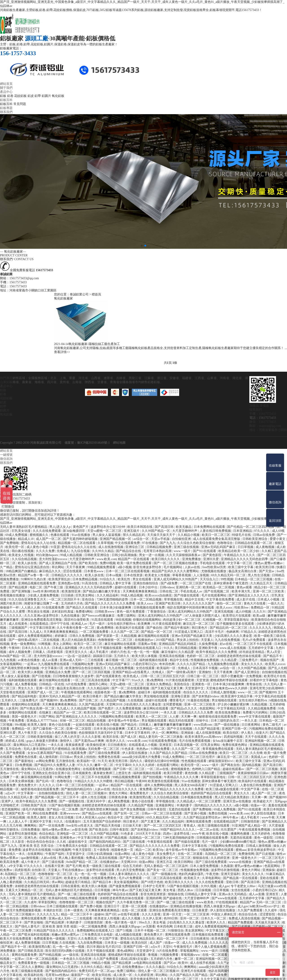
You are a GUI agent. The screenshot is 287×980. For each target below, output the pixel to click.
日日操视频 (204, 890)
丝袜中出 (203, 720)
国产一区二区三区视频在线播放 (176, 563)
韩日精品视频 (124, 781)
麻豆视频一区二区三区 (122, 660)
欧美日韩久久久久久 (166, 559)
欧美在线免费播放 (228, 712)
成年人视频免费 (20, 652)
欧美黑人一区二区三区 (152, 716)
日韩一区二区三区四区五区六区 (163, 676)
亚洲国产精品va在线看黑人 (132, 672)
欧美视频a (79, 749)
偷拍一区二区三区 (229, 603)
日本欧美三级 (184, 926)
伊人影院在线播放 (135, 753)
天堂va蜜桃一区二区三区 (105, 531)
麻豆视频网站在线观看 (154, 636)
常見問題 (20, 104)
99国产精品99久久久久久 (178, 829)
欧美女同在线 (102, 975)
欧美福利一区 (167, 668)
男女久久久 (26, 688)
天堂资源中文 (195, 688)
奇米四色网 (167, 664)
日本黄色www (94, 571)
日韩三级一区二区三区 (203, 676)
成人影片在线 (246, 599)
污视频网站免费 (83, 664)
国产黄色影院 (213, 555)
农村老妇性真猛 (63, 611)
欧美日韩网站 (184, 862)
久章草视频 (105, 543)
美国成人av (259, 757)
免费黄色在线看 (26, 757)
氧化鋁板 (58, 96)
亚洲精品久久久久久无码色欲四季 (245, 559)
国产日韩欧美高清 (31, 951)
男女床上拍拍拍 (188, 640)
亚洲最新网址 (165, 805)
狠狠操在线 (201, 858)
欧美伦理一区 (15, 547)
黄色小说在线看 (60, 724)
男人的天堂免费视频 (131, 870)
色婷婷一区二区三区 (201, 656)
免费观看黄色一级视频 (50, 938)
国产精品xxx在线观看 (97, 813)
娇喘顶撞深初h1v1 (222, 761)
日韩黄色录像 (118, 797)
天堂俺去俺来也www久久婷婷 (227, 688)
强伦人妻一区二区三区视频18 (87, 793)
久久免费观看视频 (129, 708)
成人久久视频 (131, 918)
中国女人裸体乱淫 (224, 914)
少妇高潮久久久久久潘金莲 (234, 636)
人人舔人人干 (18, 821)
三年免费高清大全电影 (72, 846)
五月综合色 (14, 749)
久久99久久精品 (103, 551)
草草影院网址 (48, 902)
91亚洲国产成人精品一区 (250, 825)
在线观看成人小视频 (143, 745)
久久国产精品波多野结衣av (202, 817)
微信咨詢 (6, 459)
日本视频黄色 (82, 773)
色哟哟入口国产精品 (207, 769)
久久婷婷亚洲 (221, 858)
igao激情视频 (30, 858)
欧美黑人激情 (37, 724)
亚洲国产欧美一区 (18, 813)
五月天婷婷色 (261, 833)
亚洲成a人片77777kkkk (42, 720)
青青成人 (190, 825)
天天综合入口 (210, 579)
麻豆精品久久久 (50, 571)
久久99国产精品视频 (252, 668)
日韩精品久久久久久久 (67, 575)
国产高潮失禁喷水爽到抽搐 (21, 668)
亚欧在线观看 (270, 878)
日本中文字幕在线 (195, 846)
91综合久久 (108, 579)
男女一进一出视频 (152, 555)
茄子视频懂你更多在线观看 (236, 623)
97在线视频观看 (227, 902)
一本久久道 (169, 712)
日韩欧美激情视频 (40, 737)
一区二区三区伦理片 (201, 757)
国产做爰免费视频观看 (125, 886)
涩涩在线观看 (73, 571)
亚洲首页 (166, 745)
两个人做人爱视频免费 (211, 946)
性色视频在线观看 (194, 761)
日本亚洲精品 (243, 531)
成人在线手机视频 (203, 963)
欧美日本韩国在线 (140, 527)
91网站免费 (63, 777)
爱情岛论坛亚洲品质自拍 (33, 567)
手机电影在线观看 (213, 563)
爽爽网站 (173, 732)
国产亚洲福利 (135, 817)
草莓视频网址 (190, 951)
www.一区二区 (248, 692)
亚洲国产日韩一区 (235, 728)
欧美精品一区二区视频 (219, 587)
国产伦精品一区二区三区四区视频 (251, 527)
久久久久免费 (46, 551)
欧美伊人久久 (116, 741)
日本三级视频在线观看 (63, 906)
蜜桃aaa (241, 850)
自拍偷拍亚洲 (182, 539)
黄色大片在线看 (255, 603)
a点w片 (11, 793)
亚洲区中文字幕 (41, 821)
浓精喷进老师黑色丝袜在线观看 (239, 656)
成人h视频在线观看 (129, 934)
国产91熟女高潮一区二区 (38, 708)
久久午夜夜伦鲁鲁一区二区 (76, 628)
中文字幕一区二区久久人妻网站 (22, 967)
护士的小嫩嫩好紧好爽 (234, 704)
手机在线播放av (73, 870)
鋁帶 (38, 96)
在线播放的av (145, 640)
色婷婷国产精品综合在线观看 (212, 793)
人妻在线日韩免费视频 (216, 531)
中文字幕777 (121, 680)
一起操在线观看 (84, 724)
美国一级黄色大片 (25, 716)
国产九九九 (168, 543)
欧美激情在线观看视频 (164, 781)
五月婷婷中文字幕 (261, 648)
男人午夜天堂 (28, 732)
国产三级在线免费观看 (105, 753)
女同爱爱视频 (173, 704)
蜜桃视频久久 (39, 535)
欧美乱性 (124, 579)
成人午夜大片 (31, 862)
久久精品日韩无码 (37, 882)
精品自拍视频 (97, 720)
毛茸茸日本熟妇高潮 (158, 551)
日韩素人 (39, 652)
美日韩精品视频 (186, 648)
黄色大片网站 (119, 793)
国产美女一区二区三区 (136, 858)
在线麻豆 (46, 712)
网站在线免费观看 (46, 813)
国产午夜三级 (54, 587)
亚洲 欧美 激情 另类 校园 (60, 926)
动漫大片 (262, 732)
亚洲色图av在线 (69, 583)
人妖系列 (12, 708)
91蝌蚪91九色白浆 (34, 579)
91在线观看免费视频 (163, 741)
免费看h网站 (85, 611)
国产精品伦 (129, 724)
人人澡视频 (202, 575)
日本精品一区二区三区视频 (254, 579)
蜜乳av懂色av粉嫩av (249, 866)
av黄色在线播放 (29, 660)
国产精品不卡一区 (14, 946)
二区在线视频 (50, 640)
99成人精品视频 (72, 555)
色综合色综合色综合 (41, 841)
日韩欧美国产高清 (34, 805)
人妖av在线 (193, 567)
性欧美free (242, 607)
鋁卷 (10, 96)
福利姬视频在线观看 (154, 660)
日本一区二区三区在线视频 (75, 785)
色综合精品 (47, 833)
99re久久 (145, 922)
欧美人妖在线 (28, 563)
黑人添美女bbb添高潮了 (191, 785)
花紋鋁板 (20, 96)
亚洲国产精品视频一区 (116, 539)
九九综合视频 (81, 551)
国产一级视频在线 (72, 801)
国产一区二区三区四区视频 (92, 672)
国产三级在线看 (135, 841)
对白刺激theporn (47, 555)
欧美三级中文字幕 (241, 567)
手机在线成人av (192, 591)
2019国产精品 (165, 640)
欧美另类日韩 (265, 567)
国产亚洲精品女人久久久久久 (249, 595)
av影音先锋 (80, 829)
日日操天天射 (133, 825)
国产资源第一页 (108, 636)
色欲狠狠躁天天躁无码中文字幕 (101, 732)
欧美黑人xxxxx (275, 664)
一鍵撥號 (6, 455)
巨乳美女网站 (85, 595)
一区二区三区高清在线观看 (92, 680)
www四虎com (203, 724)
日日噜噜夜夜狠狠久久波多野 (74, 676)
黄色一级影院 (264, 837)
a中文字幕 (15, 866)
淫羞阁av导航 (148, 644)
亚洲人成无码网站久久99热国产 (176, 579)
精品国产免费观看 (241, 922)
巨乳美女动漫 (22, 531)
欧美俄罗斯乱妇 (60, 579)
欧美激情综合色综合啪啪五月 (86, 668)
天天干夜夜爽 (76, 567)
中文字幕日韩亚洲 (43, 628)
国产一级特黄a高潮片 (24, 640)
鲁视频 (153, 955)
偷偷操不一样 (10, 607)
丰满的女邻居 (53, 910)
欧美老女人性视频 (22, 555)
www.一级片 (183, 551)
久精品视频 (129, 636)
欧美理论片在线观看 (237, 615)
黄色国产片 (81, 527)
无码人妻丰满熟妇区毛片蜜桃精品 (24, 527)
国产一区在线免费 (52, 825)
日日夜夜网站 (251, 724)
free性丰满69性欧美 (47, 591)
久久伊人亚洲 (152, 918)
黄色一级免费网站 (24, 644)
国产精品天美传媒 (108, 825)
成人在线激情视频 (111, 547)
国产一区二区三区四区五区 (163, 825)
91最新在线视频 (199, 700)
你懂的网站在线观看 (26, 704)
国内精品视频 (252, 765)
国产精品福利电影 (25, 696)
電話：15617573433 (263, 418)
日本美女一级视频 (117, 942)
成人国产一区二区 (49, 539)
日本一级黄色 (74, 910)
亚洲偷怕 (205, 672)
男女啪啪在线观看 (157, 696)
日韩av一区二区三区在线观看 (162, 813)
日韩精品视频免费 (159, 547)
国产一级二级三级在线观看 (77, 894)
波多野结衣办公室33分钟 (108, 527)
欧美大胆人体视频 (145, 656)
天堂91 (72, 938)
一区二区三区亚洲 (197, 914)
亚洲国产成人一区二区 (43, 692)
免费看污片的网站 (256, 712)
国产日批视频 (42, 676)
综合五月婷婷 (133, 866)
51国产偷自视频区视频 (65, 805)
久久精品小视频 (189, 535)
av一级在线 (71, 955)
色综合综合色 (248, 914)
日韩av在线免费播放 (204, 753)
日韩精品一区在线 (52, 684)
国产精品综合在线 (129, 551)
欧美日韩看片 (93, 696)
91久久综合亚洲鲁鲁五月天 (28, 599)
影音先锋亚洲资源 (154, 894)
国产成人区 (129, 737)
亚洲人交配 (39, 898)
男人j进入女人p (60, 527)
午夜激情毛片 (183, 946)
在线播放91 (74, 821)
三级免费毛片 (249, 660)
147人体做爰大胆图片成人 (203, 615)
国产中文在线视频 (180, 728)
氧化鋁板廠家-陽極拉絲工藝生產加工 (94, 344)
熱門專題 (6, 378)
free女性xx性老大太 (80, 825)
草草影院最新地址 (237, 619)
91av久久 (138, 680)
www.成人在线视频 (233, 648)
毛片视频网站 (173, 567)
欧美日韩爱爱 (174, 773)
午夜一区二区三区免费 (16, 930)
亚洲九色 (31, 837)
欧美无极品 (184, 527)
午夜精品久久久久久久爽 (182, 777)
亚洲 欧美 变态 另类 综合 (37, 846)
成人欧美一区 (123, 975)
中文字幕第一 (27, 793)
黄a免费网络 (106, 628)
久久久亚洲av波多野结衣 (42, 615)
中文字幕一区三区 (240, 563)
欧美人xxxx (146, 603)
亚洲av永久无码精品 (233, 894)
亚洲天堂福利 (231, 874)
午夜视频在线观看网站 (77, 692)
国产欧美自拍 (89, 563)
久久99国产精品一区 (156, 531)
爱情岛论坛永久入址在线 (39, 543)
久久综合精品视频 (25, 559)
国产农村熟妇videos (206, 696)
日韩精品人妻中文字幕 (116, 583)
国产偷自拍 (155, 628)
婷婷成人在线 (15, 741)
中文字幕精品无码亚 (232, 708)
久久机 (62, 841)
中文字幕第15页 (53, 668)
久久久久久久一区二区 (226, 942)
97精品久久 (249, 632)
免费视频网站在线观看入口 (143, 648)
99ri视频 (21, 724)
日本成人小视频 (269, 599)
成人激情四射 (49, 757)
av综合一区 (142, 539)
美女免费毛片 (166, 854)
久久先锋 (256, 753)
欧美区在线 (111, 737)
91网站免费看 (161, 749)
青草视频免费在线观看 (218, 749)
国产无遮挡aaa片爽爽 (90, 741)
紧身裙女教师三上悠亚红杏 (113, 773)
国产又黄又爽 (151, 821)
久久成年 (30, 902)
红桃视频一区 (213, 619)
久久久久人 (47, 785)
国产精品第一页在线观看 (241, 878)
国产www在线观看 (225, 898)
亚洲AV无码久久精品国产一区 (60, 696)
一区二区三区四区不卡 (65, 599)
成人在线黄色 (18, 623)
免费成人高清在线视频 (102, 858)
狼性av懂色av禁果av (56, 829)
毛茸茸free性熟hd (58, 975)
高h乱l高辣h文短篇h (135, 959)
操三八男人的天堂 (68, 737)
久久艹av (223, 963)
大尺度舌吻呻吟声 (185, 531)
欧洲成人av (80, 623)
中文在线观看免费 (128, 543)
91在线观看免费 (54, 607)
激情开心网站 (99, 684)
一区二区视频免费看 (95, 632)
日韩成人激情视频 (224, 692)
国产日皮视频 (265, 854)
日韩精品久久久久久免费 (196, 712)
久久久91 (260, 611)
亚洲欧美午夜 (209, 648)
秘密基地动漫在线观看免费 (218, 716)
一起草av (30, 664)
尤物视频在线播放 (214, 571)
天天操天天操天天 (268, 922)
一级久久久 (276, 603)
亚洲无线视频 (224, 611)
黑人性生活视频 (259, 575)
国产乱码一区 (46, 781)
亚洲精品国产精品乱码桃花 (178, 644)
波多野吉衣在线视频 (37, 850)
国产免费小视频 (91, 906)
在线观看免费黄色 (104, 878)
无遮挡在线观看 (180, 809)
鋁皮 (31, 96)
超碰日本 (145, 692)
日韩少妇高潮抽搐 (125, 555)
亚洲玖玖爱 (211, 559)
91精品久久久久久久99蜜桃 (94, 781)
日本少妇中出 (149, 587)
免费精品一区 (261, 607)
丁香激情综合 (157, 611)
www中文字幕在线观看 (255, 716)
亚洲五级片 (132, 531)
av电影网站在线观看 (148, 963)
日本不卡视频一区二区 (150, 930)
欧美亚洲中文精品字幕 (237, 696)
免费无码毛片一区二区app (97, 971)
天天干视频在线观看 (108, 648)
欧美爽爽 (144, 623)
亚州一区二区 (190, 918)
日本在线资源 (134, 575)
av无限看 (149, 926)
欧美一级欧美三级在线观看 (102, 866)
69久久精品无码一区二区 (229, 575)
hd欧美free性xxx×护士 (265, 906)
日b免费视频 (24, 765)
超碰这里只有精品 (78, 882)
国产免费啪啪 (10, 543)
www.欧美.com (107, 559)
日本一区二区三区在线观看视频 (128, 571)
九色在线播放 (71, 615)
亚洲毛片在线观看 (194, 971)
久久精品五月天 (262, 583)
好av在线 (226, 644)
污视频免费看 (170, 955)
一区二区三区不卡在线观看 (254, 644)
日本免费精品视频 (85, 579)
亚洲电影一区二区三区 (73, 833)
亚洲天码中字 (96, 801)
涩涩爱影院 (268, 914)
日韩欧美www (105, 611)
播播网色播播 (240, 833)
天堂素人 (207, 640)
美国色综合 (182, 684)
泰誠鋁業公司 (79, 294)
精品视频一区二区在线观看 (77, 543)
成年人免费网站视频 (159, 785)
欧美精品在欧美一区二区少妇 (239, 551)
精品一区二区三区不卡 (77, 914)
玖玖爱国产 (229, 829)
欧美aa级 (259, 615)
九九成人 (36, 632)
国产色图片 (107, 708)
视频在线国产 (270, 660)
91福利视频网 (61, 850)
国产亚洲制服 (22, 591)
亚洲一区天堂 (46, 688)
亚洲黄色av (68, 837)
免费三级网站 (127, 615)
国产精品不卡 (273, 656)
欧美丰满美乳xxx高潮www (204, 737)
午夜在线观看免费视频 (255, 829)
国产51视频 (125, 930)
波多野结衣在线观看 (101, 870)
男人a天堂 (274, 652)
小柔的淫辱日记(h (145, 664)
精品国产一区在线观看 (134, 559)
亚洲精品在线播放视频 (186, 906)
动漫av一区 (259, 805)
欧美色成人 (132, 676)
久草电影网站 (212, 878)
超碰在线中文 (78, 841)
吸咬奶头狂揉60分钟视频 (162, 761)
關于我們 (6, 88)
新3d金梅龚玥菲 (74, 531)
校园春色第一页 (106, 692)
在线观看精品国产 (226, 821)
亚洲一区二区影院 (79, 728)
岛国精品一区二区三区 (145, 837)
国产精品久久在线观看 (82, 607)
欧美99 (183, 963)
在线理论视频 (49, 837)
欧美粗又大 (192, 878)
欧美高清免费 (10, 862)
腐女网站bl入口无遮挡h (30, 745)
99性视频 (227, 579)
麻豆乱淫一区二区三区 (199, 623)
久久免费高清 (88, 938)
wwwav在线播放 (241, 862)
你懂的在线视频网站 (147, 619)
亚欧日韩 (233, 882)
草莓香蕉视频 (182, 575)
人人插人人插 (31, 607)
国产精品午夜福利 (177, 628)
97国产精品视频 (116, 837)
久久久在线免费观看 (47, 531)
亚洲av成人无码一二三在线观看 (82, 660)
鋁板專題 (6, 108)
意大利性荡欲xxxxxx (54, 559)
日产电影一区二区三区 (269, 926)
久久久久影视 (92, 737)
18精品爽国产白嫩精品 (22, 571)
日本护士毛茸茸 (154, 886)
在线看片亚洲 (55, 866)
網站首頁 (6, 84)
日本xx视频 (114, 575)
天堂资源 (202, 680)
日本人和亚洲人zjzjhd (91, 817)
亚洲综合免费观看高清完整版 (42, 619)
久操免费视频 (209, 644)
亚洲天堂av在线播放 (238, 801)
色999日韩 (171, 918)
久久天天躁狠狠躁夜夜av (184, 555)
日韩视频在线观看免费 (150, 607)
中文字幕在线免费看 (221, 599)
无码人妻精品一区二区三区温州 (166, 866)
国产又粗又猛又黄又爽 (167, 688)
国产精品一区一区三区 (157, 632)
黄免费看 (146, 789)
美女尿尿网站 (195, 930)
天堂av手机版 (161, 539)
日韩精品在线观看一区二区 (254, 543)
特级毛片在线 (242, 535)
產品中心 (6, 92)
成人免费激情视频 (28, 942)
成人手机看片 (99, 652)
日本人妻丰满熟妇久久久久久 (129, 874)
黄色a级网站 (126, 951)
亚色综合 (89, 599)
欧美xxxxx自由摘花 (159, 595)
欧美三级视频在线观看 (214, 825)
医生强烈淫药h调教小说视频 (65, 951)
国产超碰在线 (173, 898)
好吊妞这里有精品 (252, 652)
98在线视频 (123, 619)
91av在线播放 (81, 535)
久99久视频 (209, 886)
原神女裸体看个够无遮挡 (231, 583)
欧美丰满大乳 (241, 591)
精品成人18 (26, 539)
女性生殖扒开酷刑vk (122, 623)
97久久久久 (262, 531)
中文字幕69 (123, 765)
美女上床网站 (63, 644)
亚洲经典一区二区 (189, 587)
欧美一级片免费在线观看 (135, 563)
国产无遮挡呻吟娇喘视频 (81, 539)
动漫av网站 (123, 854)
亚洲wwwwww (70, 813)
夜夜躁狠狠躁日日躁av (254, 773)
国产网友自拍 (231, 765)
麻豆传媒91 (169, 652)
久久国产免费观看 (13, 753)
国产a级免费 (170, 583)
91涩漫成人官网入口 (189, 632)
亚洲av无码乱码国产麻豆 (219, 547)
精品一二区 (143, 850)
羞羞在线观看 (278, 805)
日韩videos (167, 587)
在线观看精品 (39, 623)
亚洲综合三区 (135, 547)
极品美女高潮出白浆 (243, 571)
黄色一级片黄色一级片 (121, 922)
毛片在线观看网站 (214, 595)
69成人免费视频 (17, 535)
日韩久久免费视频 (82, 636)
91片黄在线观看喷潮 (167, 623)
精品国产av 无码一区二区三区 (261, 902)
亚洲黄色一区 (202, 684)
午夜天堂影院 (82, 850)
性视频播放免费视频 (205, 660)
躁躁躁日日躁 (103, 656)
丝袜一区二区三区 (73, 720)
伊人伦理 (86, 648)
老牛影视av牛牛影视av (124, 720)
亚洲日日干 (112, 906)
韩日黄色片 (200, 628)
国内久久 (137, 761)
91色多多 (128, 749)
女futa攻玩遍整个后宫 (228, 741)
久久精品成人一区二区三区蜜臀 (199, 801)
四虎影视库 (56, 652)
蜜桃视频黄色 (181, 769)
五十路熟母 (102, 850)
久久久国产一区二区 (125, 632)
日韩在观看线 (71, 886)
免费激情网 (246, 854)
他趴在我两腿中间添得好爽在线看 (191, 607)
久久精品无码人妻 (21, 797)
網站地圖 (119, 442)
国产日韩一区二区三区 (129, 769)
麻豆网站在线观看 (156, 708)
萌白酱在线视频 (23, 551)
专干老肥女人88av (244, 886)
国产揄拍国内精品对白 (77, 789)
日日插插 (68, 595)
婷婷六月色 (118, 652)
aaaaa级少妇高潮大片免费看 (142, 757)
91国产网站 (47, 716)
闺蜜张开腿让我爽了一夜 (42, 603)
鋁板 (3, 96)
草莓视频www (191, 955)
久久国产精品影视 (92, 704)
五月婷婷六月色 (72, 603)
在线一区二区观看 (191, 854)
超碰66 (99, 914)
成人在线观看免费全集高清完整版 (217, 539)
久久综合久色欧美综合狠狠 (196, 543)
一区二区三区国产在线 (196, 583)
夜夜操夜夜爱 (75, 745)
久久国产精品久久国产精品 (169, 753)
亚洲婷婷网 (154, 898)
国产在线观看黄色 (109, 676)
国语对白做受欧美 (77, 619)
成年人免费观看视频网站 (36, 636)
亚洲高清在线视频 (172, 656)
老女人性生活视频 (61, 817)
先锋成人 (63, 551)
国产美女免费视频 (133, 809)
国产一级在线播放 (227, 724)
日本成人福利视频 (65, 648)
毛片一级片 (98, 623)
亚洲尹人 (8, 801)
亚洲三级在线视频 (187, 547)
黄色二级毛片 (272, 724)
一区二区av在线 (158, 769)
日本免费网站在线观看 (210, 527)
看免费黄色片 (140, 793)
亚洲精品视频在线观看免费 (37, 583)
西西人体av (186, 890)
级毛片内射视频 (34, 809)
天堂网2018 (114, 704)
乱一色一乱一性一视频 (144, 652)
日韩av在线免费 (264, 535)
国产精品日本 (102, 882)
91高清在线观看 (103, 619)
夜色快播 (191, 773)
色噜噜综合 (225, 543)
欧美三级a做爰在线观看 (223, 789)
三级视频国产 (18, 628)
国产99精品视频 (50, 955)
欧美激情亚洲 (72, 591)
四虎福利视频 (234, 737)
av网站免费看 (45, 761)
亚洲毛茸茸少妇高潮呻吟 (267, 688)
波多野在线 (182, 833)
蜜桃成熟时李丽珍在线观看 (229, 680)
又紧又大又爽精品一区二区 (146, 728)
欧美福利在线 (58, 898)
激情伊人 (67, 741)
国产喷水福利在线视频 (34, 934)
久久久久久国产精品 (191, 664)
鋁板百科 (6, 100)
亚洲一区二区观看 (135, 906)
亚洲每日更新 (181, 696)
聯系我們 (6, 112)
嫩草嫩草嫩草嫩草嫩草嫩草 (173, 724)
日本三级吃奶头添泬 (225, 720)
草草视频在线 (174, 599)
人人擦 (174, 716)
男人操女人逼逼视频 (107, 535)
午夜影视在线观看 (160, 841)
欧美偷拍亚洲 (96, 745)
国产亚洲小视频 (196, 813)
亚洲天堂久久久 (77, 652)
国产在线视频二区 (217, 591)
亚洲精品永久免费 (58, 672)
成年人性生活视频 (94, 797)
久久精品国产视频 (113, 700)
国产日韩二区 (89, 700)
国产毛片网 (74, 866)
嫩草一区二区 (104, 765)
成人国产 (156, 942)
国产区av (170, 963)
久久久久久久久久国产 (199, 603)
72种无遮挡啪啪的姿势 (113, 599)
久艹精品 (7, 567)
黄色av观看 (245, 587)
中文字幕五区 (216, 930)
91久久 (168, 648)
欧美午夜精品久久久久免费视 (217, 652)
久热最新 (227, 866)
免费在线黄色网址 (235, 745)
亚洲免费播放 (192, 559)
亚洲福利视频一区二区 (261, 741)
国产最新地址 (25, 761)
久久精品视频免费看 (262, 708)
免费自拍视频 (218, 813)
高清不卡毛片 (215, 632)
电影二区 (36, 587)
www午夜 (268, 817)
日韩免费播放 (31, 829)
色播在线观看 (60, 535)
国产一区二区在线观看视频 (131, 688)
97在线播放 (150, 543)
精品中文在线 (195, 599)
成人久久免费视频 (195, 942)
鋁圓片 (46, 96)
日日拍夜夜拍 (117, 745)
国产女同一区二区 (127, 813)
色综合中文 (116, 817)
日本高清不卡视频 (206, 668)
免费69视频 (108, 563)
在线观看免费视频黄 (97, 769)
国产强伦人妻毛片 (28, 926)
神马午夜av (231, 817)
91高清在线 (90, 583)
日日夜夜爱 (200, 910)
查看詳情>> (62, 352)
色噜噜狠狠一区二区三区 (116, 640)
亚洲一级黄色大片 (245, 858)
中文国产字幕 (251, 789)
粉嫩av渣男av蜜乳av (66, 934)
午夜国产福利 (55, 854)
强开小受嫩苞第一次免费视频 (242, 676)
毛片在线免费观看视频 (195, 741)
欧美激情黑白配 (141, 797)
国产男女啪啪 (34, 922)
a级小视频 (125, 567)
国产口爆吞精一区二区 (49, 728)
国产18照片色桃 (152, 882)
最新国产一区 (81, 975)
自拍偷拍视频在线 (274, 672)
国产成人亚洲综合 (248, 672)
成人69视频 (244, 611)
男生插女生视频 (39, 611)
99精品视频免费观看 (102, 567)
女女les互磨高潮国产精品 (45, 753)
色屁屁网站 (208, 708)
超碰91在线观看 (126, 587)
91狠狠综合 (176, 930)
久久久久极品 (156, 967)
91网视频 (45, 644)
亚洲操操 (188, 732)
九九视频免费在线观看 (54, 664)
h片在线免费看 (77, 684)
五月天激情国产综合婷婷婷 (102, 821)
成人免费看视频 (26, 684)
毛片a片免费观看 (254, 640)
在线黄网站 (36, 854)
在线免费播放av (133, 967)
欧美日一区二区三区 (216, 535)
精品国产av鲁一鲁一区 (34, 575)
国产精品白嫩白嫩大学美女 (102, 591)
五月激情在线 (66, 761)
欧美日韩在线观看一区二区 (103, 712)
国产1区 (111, 914)
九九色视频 (8, 660)
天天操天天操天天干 (162, 535)
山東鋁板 (6, 382)
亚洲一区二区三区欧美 (269, 591)
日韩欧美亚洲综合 (255, 539)
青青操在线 (254, 684)
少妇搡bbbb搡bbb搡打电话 (238, 841)
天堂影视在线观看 (13, 692)
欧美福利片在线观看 (130, 628)
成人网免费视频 (119, 801)
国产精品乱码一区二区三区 (229, 628)
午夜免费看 (17, 720)
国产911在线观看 (205, 551)
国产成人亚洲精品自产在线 (58, 563)
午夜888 (14, 648)
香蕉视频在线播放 (13, 595)
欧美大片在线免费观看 (16, 938)
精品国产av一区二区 (68, 712)
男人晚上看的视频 (72, 858)
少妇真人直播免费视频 (43, 595)
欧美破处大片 (263, 801)
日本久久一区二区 (214, 918)
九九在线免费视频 (228, 640)
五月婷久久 (122, 656)
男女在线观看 (142, 579)
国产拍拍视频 (153, 777)
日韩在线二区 (169, 591)
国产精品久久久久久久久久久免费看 (111, 603)
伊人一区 (159, 732)
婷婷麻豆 (61, 636)
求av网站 (58, 882)
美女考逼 (170, 890)
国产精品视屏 (18, 587)
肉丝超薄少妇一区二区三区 (182, 619)
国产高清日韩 (165, 527)
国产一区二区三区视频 (263, 769)
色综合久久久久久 (196, 692)
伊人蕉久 (248, 732)
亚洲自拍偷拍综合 (146, 583)
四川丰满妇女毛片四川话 (104, 946)
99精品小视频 (101, 963)
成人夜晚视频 (265, 547)
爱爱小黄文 (278, 539)
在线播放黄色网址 (69, 769)
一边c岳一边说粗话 (78, 656)
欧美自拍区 (231, 732)
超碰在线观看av (234, 769)
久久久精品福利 (108, 595)
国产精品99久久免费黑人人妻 (55, 765)
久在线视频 (136, 700)
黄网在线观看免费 (199, 821)
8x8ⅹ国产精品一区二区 (16, 656)
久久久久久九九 (261, 628)
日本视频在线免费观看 (197, 797)
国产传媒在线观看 (187, 595)
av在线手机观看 (129, 914)
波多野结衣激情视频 (23, 833)
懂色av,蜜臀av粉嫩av (269, 563)
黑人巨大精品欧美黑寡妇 (79, 640)
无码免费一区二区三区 (104, 749)
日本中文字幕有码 (138, 732)
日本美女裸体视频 (22, 781)
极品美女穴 (8, 963)
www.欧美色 (205, 902)
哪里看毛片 (178, 700)
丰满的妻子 (185, 805)
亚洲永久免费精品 (159, 684)
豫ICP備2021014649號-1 (93, 442)
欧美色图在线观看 (224, 938)
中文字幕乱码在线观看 (271, 696)
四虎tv (168, 833)
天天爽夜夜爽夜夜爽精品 (140, 591)
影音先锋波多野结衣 (148, 567)
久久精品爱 (187, 652)
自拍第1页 (39, 870)
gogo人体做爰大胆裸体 (43, 741)
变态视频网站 (11, 809)
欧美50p (159, 850)
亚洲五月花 (165, 862)
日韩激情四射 (251, 821)
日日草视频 (246, 547)
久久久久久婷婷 (144, 765)
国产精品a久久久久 (184, 708)
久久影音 (18, 841)
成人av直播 (50, 660)
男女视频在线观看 (154, 720)
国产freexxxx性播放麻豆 (99, 615)
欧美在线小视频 (108, 724)
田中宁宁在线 (60, 623)
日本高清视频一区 (187, 745)
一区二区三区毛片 (272, 858)
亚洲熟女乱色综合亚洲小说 (52, 773)
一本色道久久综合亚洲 (76, 959)
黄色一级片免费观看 (131, 611)
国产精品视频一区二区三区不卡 (57, 797)
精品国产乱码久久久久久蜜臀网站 (176, 571)
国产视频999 (268, 692)
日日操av (66, 757)
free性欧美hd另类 (214, 567)
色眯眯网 (233, 632)
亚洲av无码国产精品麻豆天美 (192, 636)
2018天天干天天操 (149, 833)
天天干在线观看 (256, 737)
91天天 (103, 761)
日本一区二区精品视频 (146, 599)
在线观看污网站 (168, 765)
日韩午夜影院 (157, 809)
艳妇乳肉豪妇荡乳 (192, 874)
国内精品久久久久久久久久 (214, 805)
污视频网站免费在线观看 (117, 716)
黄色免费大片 (28, 785)
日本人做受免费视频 (205, 866)
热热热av (143, 749)
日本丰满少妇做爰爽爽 (116, 607)
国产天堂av (267, 571)
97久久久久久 (34, 866)
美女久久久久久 (252, 664)
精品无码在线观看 (182, 720)
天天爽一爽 (189, 716)
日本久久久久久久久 (36, 648)
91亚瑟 (55, 547)
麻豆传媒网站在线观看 (121, 644)
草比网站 (58, 567)
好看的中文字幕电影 (265, 680)
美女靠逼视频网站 (127, 882)
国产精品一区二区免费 (63, 809)
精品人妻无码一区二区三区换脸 (161, 737)
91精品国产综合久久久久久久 (54, 930)
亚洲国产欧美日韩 (168, 603)
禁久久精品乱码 (134, 535)
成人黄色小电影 (38, 547)
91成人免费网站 (174, 757)
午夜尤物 (213, 874)
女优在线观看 (146, 668)
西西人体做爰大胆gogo (220, 906)
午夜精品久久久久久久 (240, 555)
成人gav (224, 886)
